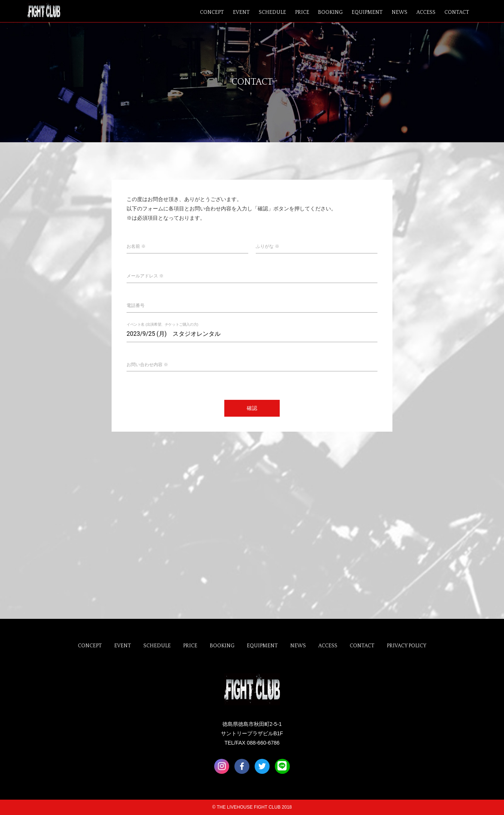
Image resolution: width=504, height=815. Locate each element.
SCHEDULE (272, 12)
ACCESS (426, 12)
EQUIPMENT (367, 12)
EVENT (241, 12)
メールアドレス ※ (145, 276)
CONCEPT (212, 12)
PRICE (302, 12)
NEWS (400, 12)
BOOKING (330, 12)
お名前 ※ (136, 246)
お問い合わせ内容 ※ (147, 365)
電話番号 (136, 305)
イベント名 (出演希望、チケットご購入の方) (162, 324)
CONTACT (457, 12)
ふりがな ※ (268, 246)
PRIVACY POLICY (407, 646)
